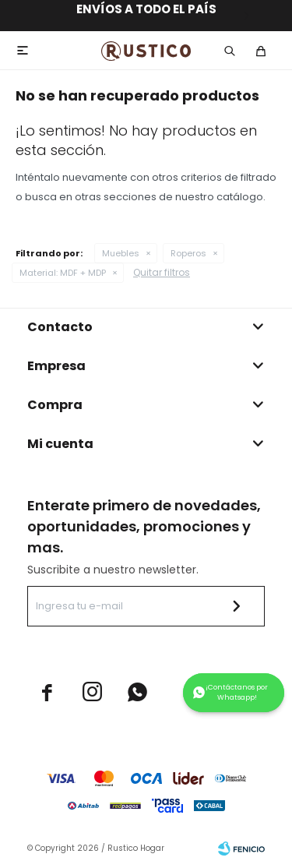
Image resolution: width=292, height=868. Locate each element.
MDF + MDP (63, 273)
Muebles (121, 253)
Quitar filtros (162, 272)
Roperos (188, 253)
